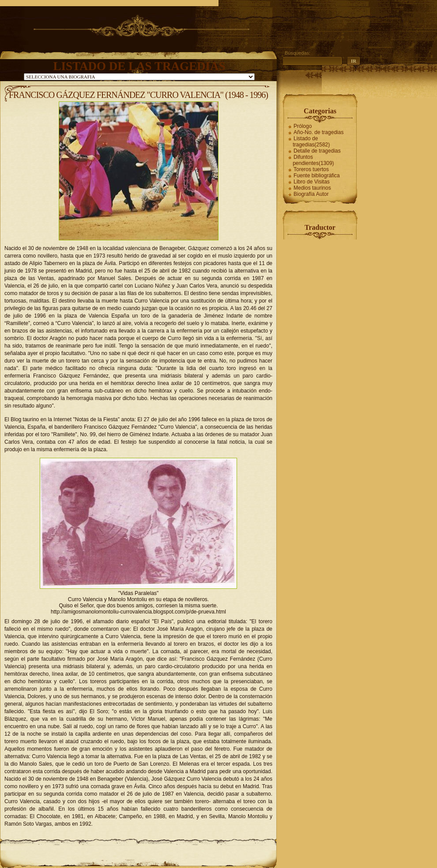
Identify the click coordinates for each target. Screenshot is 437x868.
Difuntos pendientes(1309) (313, 160)
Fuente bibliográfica (317, 176)
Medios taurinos (312, 188)
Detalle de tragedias (317, 151)
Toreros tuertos (311, 169)
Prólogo (303, 126)
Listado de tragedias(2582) (311, 142)
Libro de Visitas (312, 182)
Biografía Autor (311, 194)
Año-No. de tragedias (318, 132)
